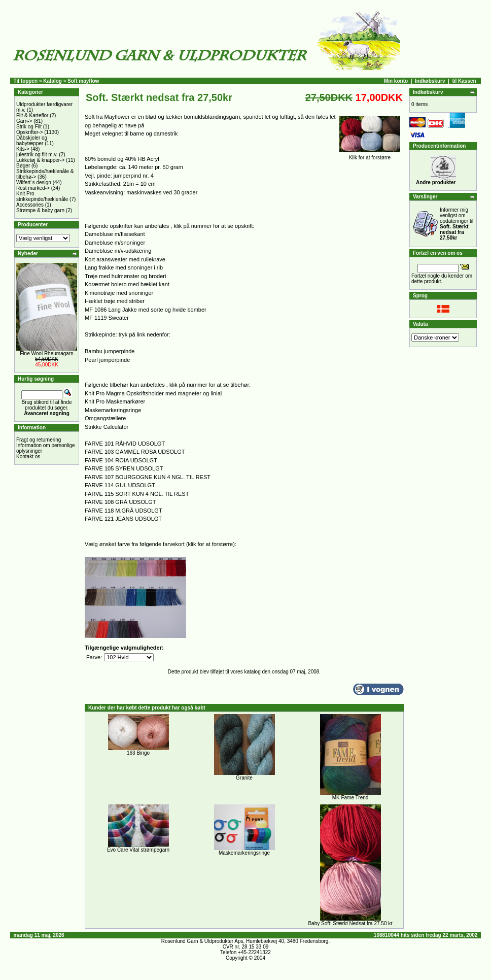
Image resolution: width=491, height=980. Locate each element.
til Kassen (464, 81)
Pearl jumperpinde (107, 360)
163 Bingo (138, 753)
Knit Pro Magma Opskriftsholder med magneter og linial (153, 393)
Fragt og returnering (39, 440)
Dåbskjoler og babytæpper (32, 141)
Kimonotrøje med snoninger (119, 293)
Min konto (396, 81)
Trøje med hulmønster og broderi (125, 276)
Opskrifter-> (30, 132)
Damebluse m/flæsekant (115, 234)
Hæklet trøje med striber (115, 301)
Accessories (30, 205)
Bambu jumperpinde (110, 351)
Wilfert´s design (34, 182)
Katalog (52, 81)
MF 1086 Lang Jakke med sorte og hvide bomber (146, 310)
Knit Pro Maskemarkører (115, 401)
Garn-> (24, 121)
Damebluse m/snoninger (115, 243)
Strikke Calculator (107, 427)
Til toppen (26, 81)
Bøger (23, 166)
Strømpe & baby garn (40, 210)
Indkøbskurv (430, 81)
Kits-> (23, 149)
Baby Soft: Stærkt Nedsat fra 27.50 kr (350, 923)
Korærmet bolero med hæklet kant (127, 284)
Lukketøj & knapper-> (40, 160)
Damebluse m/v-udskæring (118, 251)
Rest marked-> (33, 188)
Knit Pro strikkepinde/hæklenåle (42, 196)
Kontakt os (28, 457)
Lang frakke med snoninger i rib (124, 267)
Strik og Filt (29, 127)
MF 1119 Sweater (107, 318)
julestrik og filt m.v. (37, 155)
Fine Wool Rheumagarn (46, 353)
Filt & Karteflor (32, 115)
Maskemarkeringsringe (113, 410)
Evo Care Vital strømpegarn (138, 850)
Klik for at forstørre (370, 155)
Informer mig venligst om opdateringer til (457, 224)
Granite (244, 778)
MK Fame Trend (350, 798)
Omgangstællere (105, 418)
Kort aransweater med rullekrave (125, 259)
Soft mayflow (83, 81)
